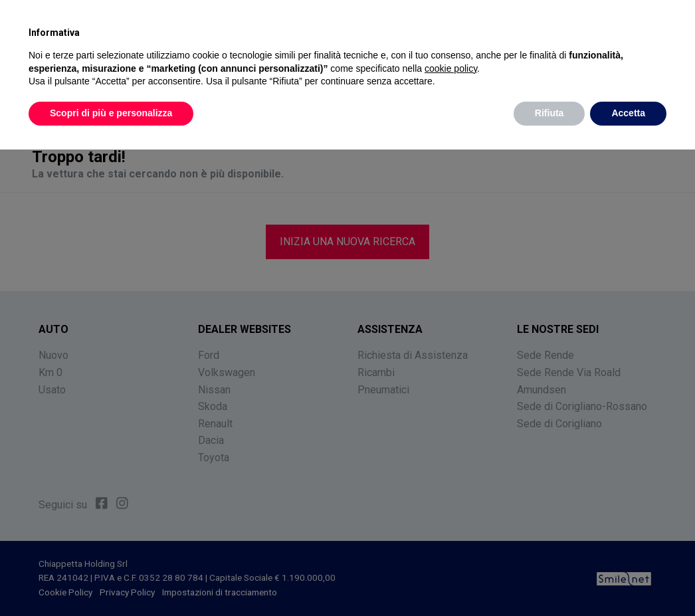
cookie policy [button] (451, 68)
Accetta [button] (628, 113)
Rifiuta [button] (549, 113)
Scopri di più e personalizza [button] (111, 113)
